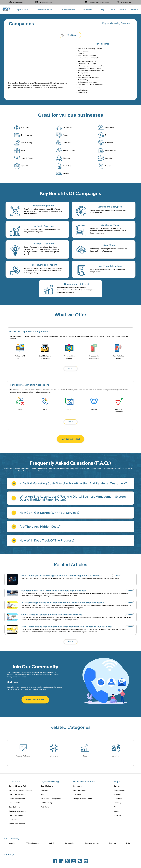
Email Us (112, 843)
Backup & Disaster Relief (18, 786)
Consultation (70, 843)
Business (117, 786)
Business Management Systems (20, 790)
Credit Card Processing (17, 794)
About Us (122, 10)
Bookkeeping (78, 786)
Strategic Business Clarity (82, 799)
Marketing (118, 803)
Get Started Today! (70, 439)
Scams (116, 811)
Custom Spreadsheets (17, 799)
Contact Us (134, 10)
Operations (77, 794)
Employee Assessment (17, 811)
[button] (22, 10)
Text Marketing (46, 803)
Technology (118, 815)
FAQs (113, 10)
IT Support (13, 820)
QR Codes (44, 790)
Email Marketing (47, 786)
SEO (42, 794)
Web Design (45, 807)
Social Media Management (51, 799)
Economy (117, 794)
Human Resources (79, 790)
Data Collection (15, 807)
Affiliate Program (32, 843)
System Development (17, 824)
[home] (7, 10)
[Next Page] (71, 368)
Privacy (116, 807)
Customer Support (92, 843)
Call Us (52, 843)
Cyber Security (14, 803)
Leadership (118, 799)
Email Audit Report (16, 815)
